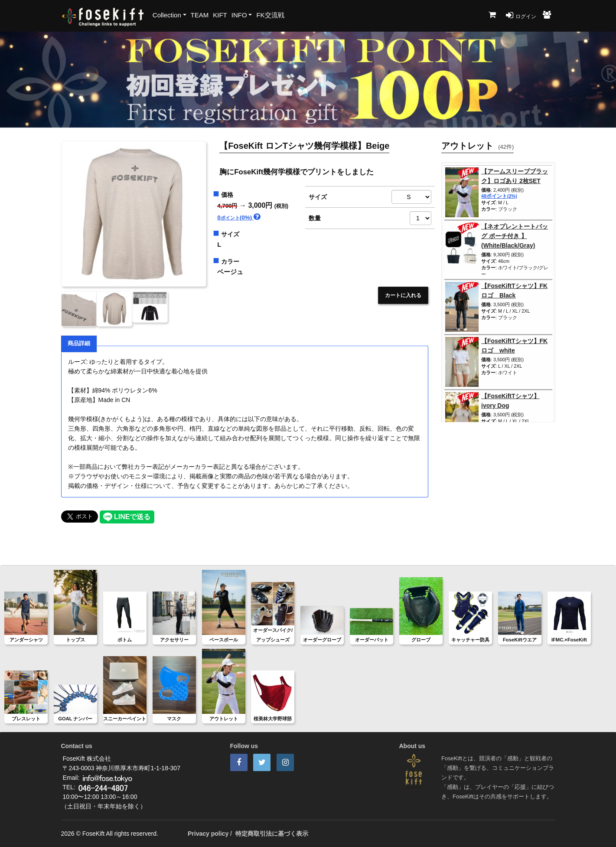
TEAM (200, 15)
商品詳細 (79, 343)
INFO (239, 15)
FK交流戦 (270, 15)
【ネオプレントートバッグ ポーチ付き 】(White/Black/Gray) (515, 236)
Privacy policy (208, 834)
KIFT (220, 15)
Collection (167, 15)
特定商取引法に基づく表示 (272, 834)
